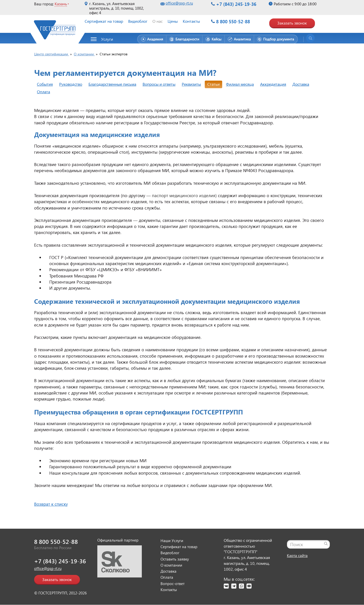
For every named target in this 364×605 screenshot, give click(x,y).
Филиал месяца (240, 84)
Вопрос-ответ (173, 584)
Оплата (43, 92)
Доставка (301, 84)
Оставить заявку (175, 559)
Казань (61, 4)
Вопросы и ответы (159, 84)
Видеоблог (138, 21)
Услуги (107, 39)
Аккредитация (273, 84)
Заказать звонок (292, 23)
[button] (105, 39)
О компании (171, 565)
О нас (157, 21)
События (45, 84)
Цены (173, 21)
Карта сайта (297, 555)
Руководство (71, 84)
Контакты (191, 21)
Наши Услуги (172, 541)
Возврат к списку (51, 504)
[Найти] (326, 544)
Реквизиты (191, 84)
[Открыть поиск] (310, 38)
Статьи (213, 84)
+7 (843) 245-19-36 (236, 4)
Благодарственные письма (112, 84)
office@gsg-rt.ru (179, 3)
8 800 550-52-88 (233, 21)
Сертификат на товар (104, 21)
